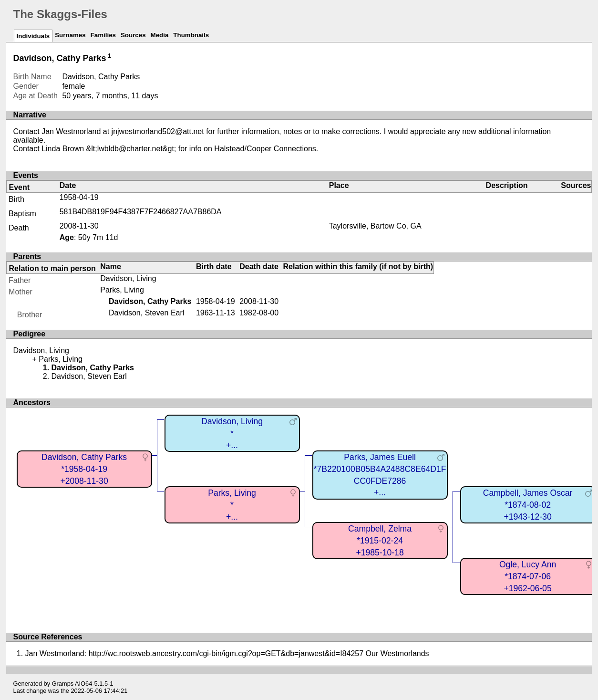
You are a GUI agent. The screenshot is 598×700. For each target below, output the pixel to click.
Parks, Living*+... (232, 505)
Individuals (33, 36)
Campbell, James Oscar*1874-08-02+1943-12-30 (528, 505)
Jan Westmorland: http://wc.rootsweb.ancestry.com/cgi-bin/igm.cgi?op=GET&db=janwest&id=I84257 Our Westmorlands (227, 653)
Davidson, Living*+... (232, 433)
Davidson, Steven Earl (146, 313)
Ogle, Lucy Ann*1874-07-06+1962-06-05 (528, 576)
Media (160, 35)
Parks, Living (122, 290)
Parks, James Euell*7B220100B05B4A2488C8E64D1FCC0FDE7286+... (380, 475)
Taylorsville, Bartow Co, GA (375, 226)
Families (103, 35)
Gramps (63, 684)
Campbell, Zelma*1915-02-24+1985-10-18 (380, 540)
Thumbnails (191, 35)
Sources (133, 35)
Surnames (70, 35)
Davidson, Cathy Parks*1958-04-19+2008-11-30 (84, 469)
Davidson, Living (128, 278)
